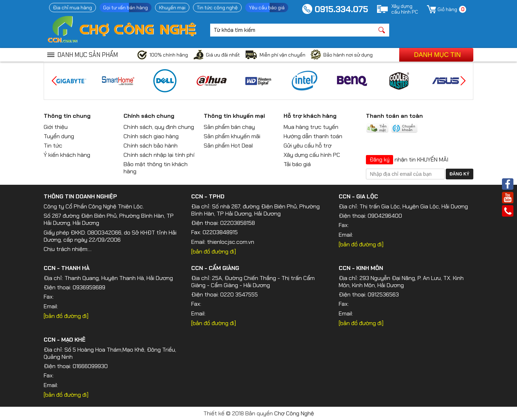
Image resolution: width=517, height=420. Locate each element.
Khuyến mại (172, 8)
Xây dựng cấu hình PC (312, 155)
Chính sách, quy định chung (159, 127)
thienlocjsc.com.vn (231, 242)
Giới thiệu (56, 127)
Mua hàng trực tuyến (311, 127)
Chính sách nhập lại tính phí (159, 155)
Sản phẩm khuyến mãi (232, 136)
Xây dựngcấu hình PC (405, 9)
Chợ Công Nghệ (294, 413)
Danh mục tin (437, 55)
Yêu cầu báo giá (267, 8)
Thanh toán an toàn (394, 116)
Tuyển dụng (59, 136)
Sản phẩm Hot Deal (228, 146)
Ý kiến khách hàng (67, 155)
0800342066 (104, 233)
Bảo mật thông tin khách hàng (156, 168)
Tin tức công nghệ (217, 8)
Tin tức (53, 146)
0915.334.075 (341, 9)
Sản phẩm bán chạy (229, 127)
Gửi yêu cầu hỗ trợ (308, 146)
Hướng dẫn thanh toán (313, 136)
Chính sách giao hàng (151, 136)
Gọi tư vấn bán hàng (125, 8)
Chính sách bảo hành (151, 146)
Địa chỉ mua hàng (73, 8)
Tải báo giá (297, 164)
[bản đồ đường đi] (214, 252)
